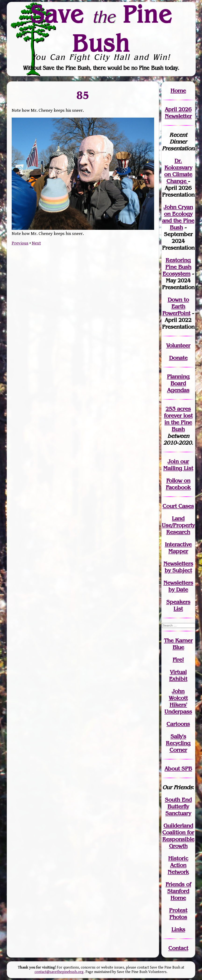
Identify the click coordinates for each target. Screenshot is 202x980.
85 (83, 95)
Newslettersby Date (178, 586)
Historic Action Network (178, 865)
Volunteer (178, 345)
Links (178, 929)
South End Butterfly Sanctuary (178, 806)
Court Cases (178, 506)
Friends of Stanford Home (178, 891)
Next (36, 243)
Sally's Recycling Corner (178, 743)
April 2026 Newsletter (178, 113)
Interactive (178, 544)
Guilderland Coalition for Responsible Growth (178, 836)
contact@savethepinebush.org (59, 972)
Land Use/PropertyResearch (178, 525)
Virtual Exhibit (178, 675)
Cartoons (178, 724)
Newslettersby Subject (178, 567)
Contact (178, 948)
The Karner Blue (178, 644)
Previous (20, 243)
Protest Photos (178, 914)
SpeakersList (178, 605)
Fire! (178, 660)
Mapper (178, 551)
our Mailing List (178, 465)
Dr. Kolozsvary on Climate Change (178, 171)
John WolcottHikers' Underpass (178, 701)
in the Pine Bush (179, 422)
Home (178, 91)
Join (173, 461)
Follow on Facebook (178, 484)
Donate (178, 358)
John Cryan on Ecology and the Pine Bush (178, 217)
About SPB (178, 769)
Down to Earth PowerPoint (176, 306)
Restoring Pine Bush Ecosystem (177, 267)
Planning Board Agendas (178, 383)
